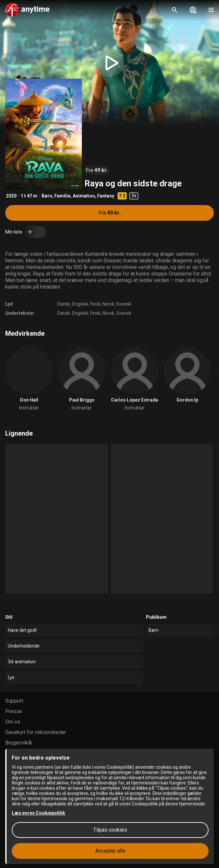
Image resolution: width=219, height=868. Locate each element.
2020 (11, 196)
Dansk (64, 304)
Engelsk (80, 304)
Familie (62, 196)
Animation (84, 196)
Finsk (95, 304)
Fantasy (106, 196)
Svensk (124, 304)
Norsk (108, 304)
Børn (47, 196)
